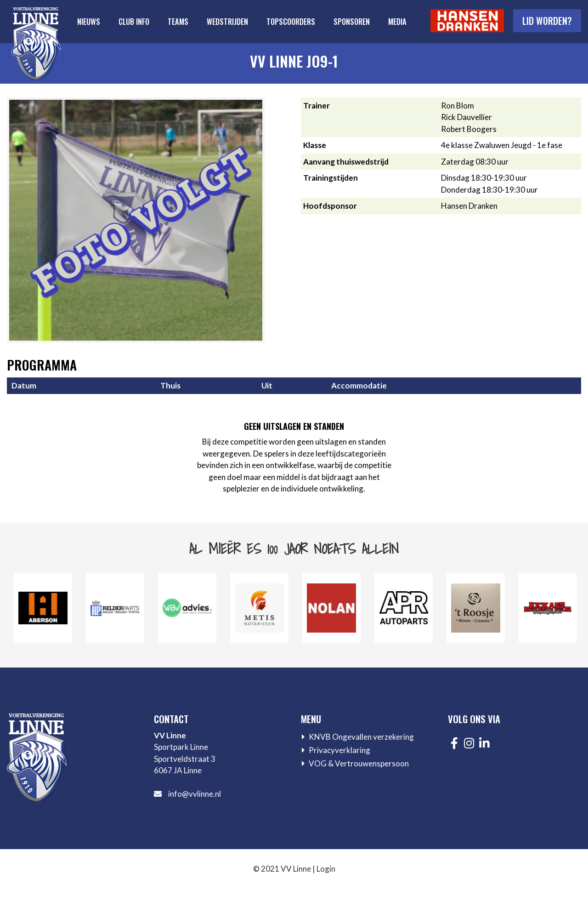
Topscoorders (291, 21)
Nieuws (89, 21)
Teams (178, 21)
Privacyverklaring (339, 750)
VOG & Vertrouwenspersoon (359, 763)
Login (326, 869)
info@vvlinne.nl (195, 794)
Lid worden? (547, 21)
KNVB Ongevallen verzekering (361, 737)
